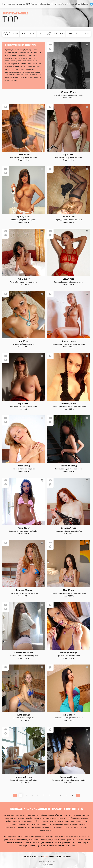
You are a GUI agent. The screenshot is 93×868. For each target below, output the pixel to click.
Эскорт (50, 4)
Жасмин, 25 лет (69, 404)
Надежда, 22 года (69, 653)
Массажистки (36, 4)
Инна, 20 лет (24, 528)
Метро (78, 34)
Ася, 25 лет (24, 341)
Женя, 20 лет (69, 217)
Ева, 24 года (69, 279)
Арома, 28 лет (24, 217)
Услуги (70, 34)
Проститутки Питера (47, 864)
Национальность (59, 34)
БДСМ (28, 4)
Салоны (44, 4)
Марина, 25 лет (69, 92)
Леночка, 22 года (24, 590)
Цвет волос (49, 34)
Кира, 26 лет (24, 279)
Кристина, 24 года (24, 777)
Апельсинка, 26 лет (24, 653)
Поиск (79, 4)
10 (72, 795)
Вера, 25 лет (24, 404)
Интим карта (57, 4)
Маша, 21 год (24, 466)
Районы (87, 34)
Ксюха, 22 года (69, 341)
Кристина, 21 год (69, 466)
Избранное (85, 4)
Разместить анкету (69, 4)
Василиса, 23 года (69, 777)
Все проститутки (9, 4)
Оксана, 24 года (69, 528)
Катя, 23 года (24, 715)
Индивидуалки (20, 4)
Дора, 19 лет (69, 155)
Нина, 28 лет (69, 715)
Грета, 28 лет (24, 155)
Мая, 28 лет (69, 590)
